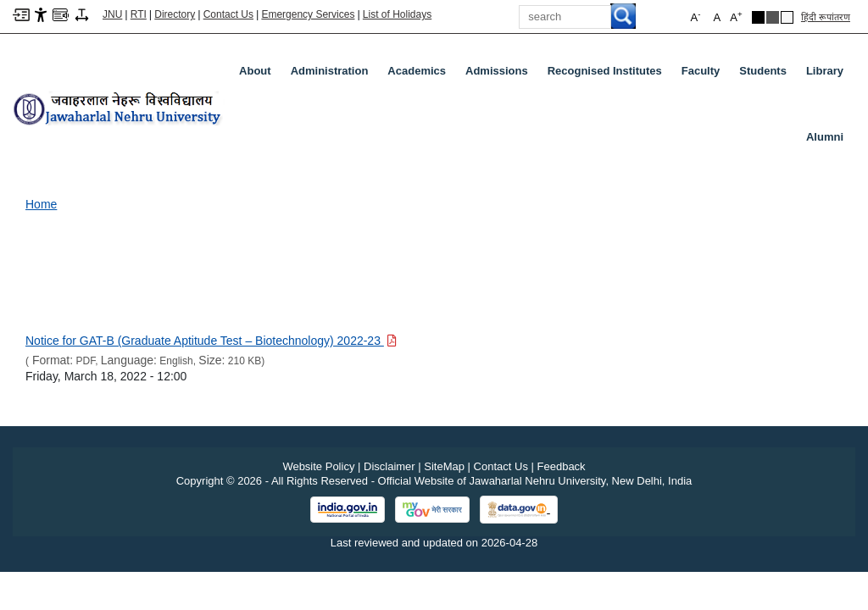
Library (828, 75)
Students (766, 75)
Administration (333, 75)
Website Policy (318, 466)
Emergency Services (308, 14)
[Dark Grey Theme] (773, 17)
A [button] (736, 17)
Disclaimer (389, 466)
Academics (420, 75)
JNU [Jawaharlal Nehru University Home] (112, 14)
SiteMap (444, 466)
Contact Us (228, 14)
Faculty (704, 75)
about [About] (255, 71)
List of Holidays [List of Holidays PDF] (397, 14)
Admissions (500, 75)
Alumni (825, 137)
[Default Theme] (787, 17)
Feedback (562, 466)
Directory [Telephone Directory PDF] (175, 14)
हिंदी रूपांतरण (826, 17)
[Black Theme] (758, 17)
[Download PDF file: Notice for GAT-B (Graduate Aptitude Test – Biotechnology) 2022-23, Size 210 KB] (211, 341)
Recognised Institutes (605, 71)
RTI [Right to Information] (139, 14)
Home (41, 204)
